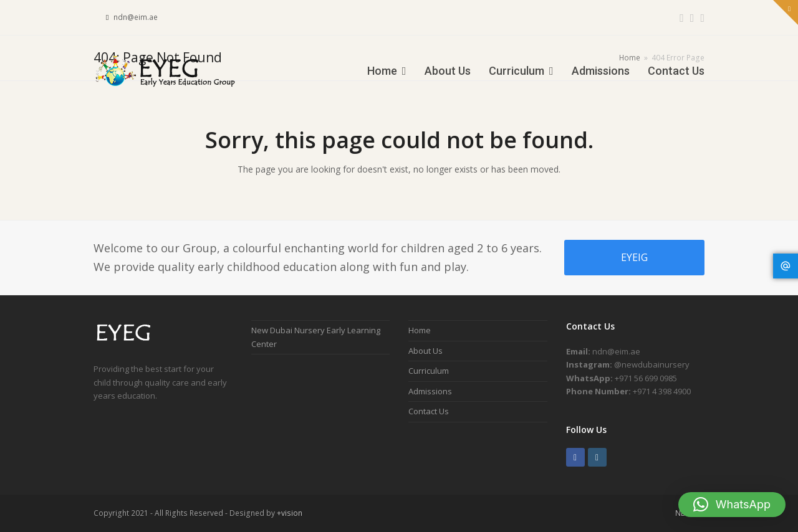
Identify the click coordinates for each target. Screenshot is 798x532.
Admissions (430, 391)
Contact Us (429, 411)
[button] (732, 505)
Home (420, 330)
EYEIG (634, 257)
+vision (290, 513)
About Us (425, 351)
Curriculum (429, 371)
